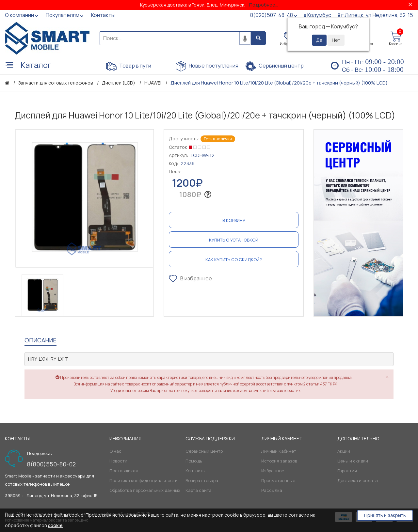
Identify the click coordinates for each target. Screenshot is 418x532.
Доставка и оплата (358, 480)
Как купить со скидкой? (234, 259)
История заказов (279, 461)
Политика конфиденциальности (144, 480)
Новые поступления (207, 66)
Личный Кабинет (279, 451)
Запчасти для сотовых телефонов (56, 83)
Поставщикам (124, 471)
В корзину (234, 220)
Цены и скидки (353, 461)
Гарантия (347, 471)
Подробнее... (264, 5)
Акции (344, 451)
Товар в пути (129, 66)
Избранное (273, 471)
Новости (118, 461)
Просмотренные (278, 480)
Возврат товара (202, 480)
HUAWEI (153, 83)
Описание (40, 340)
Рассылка (272, 490)
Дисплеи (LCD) (119, 83)
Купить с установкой (234, 240)
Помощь (194, 461)
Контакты (195, 471)
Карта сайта (199, 490)
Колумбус (317, 15)
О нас (115, 451)
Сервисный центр (275, 66)
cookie (55, 525)
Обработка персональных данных (145, 490)
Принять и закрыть (385, 515)
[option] (84, 199)
